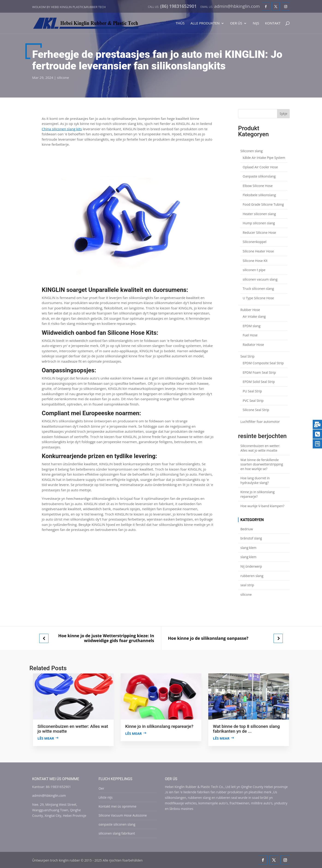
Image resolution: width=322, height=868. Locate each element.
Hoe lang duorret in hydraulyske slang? (255, 480)
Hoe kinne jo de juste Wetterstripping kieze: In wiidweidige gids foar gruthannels (106, 638)
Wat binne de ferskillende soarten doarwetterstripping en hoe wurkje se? (262, 464)
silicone (63, 77)
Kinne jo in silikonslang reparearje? (257, 494)
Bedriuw (247, 529)
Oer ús (236, 23)
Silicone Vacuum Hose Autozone (123, 815)
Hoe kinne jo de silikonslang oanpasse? (208, 638)
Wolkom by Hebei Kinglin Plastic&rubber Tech (69, 7)
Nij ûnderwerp (251, 566)
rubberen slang (252, 576)
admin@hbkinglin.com (49, 795)
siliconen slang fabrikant (117, 833)
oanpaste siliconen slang (117, 824)
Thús (180, 23)
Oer (101, 788)
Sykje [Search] (283, 114)
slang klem (248, 548)
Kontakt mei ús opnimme (117, 806)
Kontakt (273, 23)
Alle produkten (205, 23)
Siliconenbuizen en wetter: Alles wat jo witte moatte (260, 448)
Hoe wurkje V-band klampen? (262, 506)
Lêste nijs (106, 797)
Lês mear (46, 738)
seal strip (247, 585)
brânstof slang (251, 538)
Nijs (256, 23)
